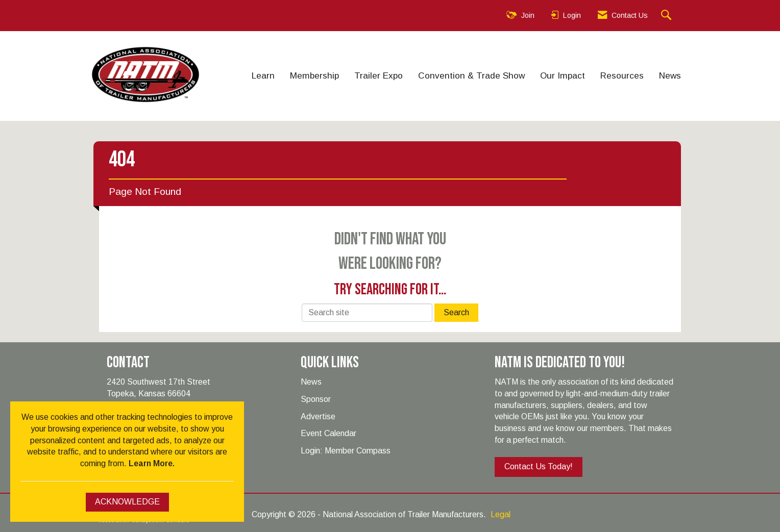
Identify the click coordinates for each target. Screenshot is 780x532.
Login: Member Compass (346, 451)
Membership (314, 75)
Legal (501, 514)
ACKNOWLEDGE (127, 502)
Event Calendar (328, 433)
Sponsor (316, 399)
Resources (622, 75)
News (670, 75)
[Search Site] (667, 16)
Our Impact (563, 75)
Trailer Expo (379, 75)
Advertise (318, 416)
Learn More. (152, 463)
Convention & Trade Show (471, 75)
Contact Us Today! (539, 466)
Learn (263, 75)
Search (456, 312)
